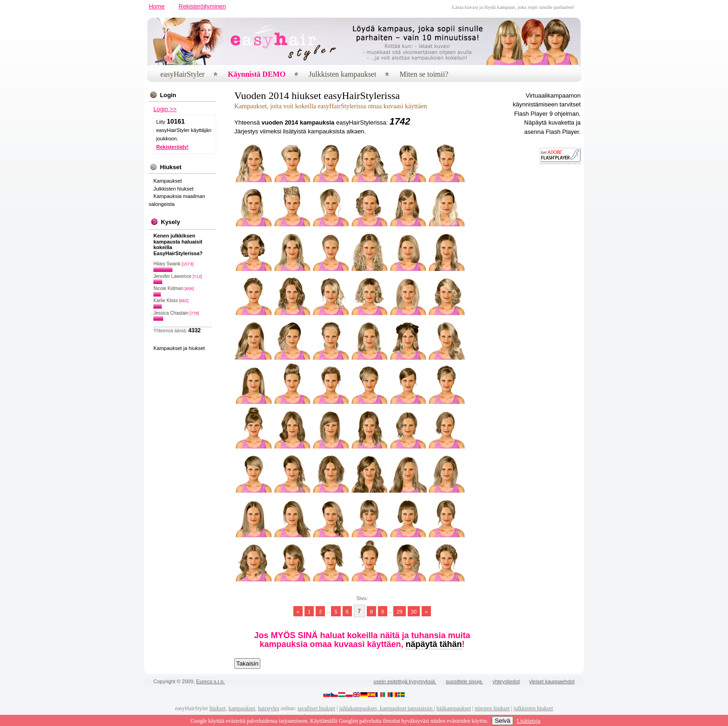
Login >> (165, 109)
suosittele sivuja (465, 681)
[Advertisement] (553, 313)
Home (157, 6)
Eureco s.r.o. (211, 681)
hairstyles (269, 708)
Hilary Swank (167, 264)
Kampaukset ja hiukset (179, 348)
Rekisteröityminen (202, 6)
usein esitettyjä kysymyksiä (405, 681)
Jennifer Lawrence (172, 276)
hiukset (218, 708)
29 (399, 611)
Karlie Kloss (166, 300)
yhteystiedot (506, 681)
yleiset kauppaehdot (552, 681)
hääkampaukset (454, 708)
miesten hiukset (492, 708)
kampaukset (242, 708)
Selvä (502, 721)
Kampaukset (168, 181)
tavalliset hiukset (316, 708)
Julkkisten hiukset (173, 189)
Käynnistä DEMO (257, 74)
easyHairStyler (182, 74)
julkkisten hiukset (533, 708)
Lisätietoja (529, 721)
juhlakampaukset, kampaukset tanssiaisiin (386, 708)
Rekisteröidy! (172, 147)
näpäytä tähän (434, 644)
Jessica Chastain (171, 313)
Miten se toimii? (424, 74)
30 (414, 611)
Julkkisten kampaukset (342, 74)
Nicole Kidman (168, 288)
